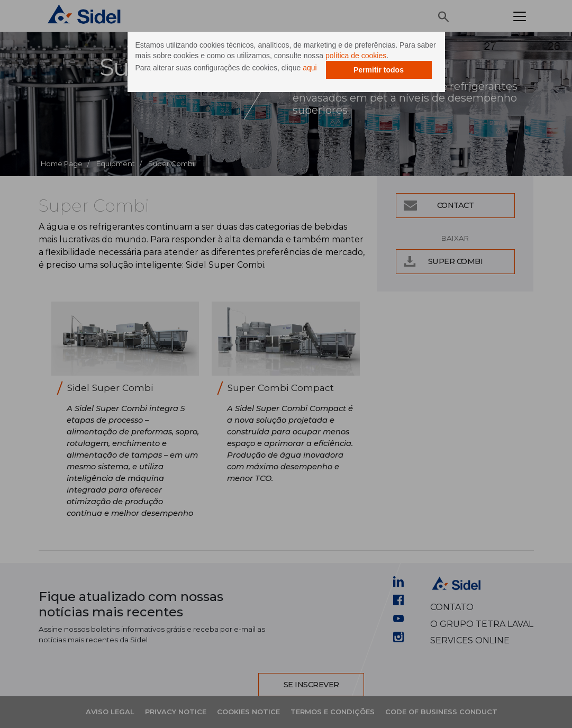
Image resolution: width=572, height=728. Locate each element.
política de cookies (356, 56)
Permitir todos (379, 70)
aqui (310, 68)
